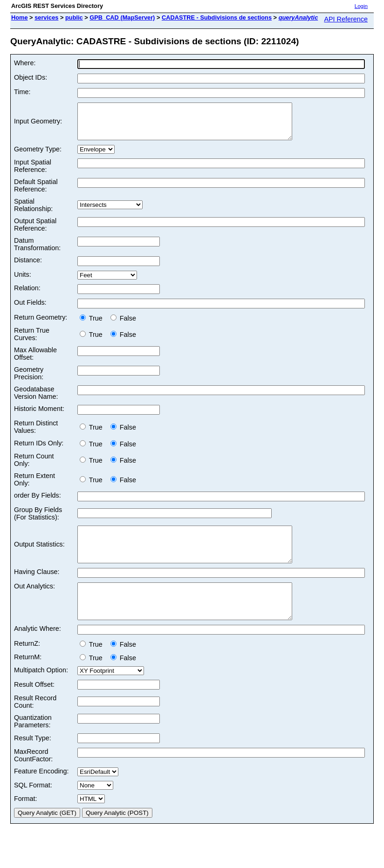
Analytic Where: (38, 649)
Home (20, 17)
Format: (26, 820)
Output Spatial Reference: (35, 232)
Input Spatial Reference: (33, 173)
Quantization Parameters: (33, 742)
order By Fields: (38, 502)
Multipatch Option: (41, 691)
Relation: (27, 295)
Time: (22, 92)
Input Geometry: (38, 125)
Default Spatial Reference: (36, 192)
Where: (25, 63)
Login (361, 6)
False (123, 325)
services (46, 17)
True (93, 325)
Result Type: (33, 759)
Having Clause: (37, 586)
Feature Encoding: (41, 792)
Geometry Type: (38, 156)
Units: (23, 281)
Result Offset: (34, 705)
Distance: (28, 267)
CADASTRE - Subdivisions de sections (217, 17)
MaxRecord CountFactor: (33, 776)
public (74, 17)
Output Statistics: (39, 555)
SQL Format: (33, 806)
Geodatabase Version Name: (36, 400)
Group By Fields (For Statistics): (38, 520)
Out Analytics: (34, 600)
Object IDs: (31, 77)
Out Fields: (30, 309)
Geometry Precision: (29, 380)
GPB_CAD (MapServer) (122, 17)
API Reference (346, 19)
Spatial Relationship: (33, 212)
